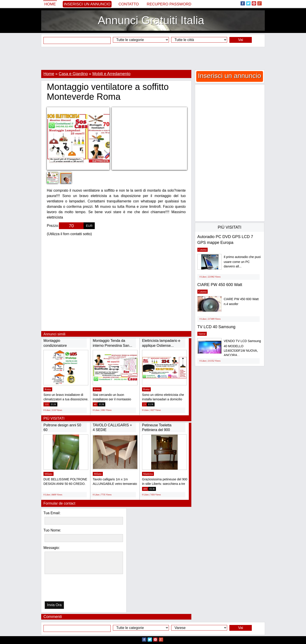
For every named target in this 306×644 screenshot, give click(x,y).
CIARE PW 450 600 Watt (220, 285)
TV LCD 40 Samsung (216, 327)
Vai (241, 40)
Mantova (148, 474)
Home (50, 4)
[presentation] (68, 589)
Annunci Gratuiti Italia (151, 20)
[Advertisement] (153, 58)
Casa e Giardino (73, 74)
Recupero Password (169, 4)
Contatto (129, 4)
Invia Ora (54, 605)
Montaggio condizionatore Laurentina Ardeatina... (61, 345)
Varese (202, 334)
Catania (203, 250)
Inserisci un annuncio (87, 4)
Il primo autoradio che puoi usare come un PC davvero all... (242, 262)
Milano (48, 474)
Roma (48, 389)
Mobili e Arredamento (111, 74)
